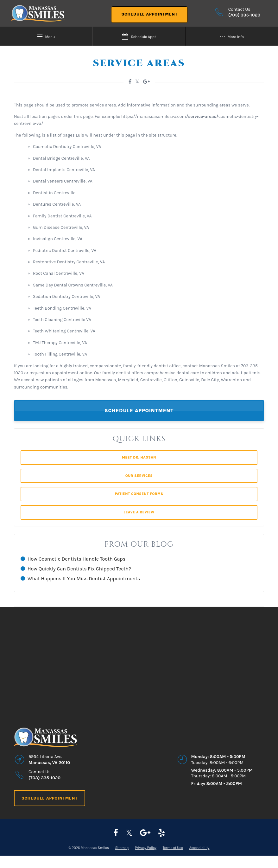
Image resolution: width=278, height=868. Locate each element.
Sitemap (122, 848)
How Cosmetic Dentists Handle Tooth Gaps (76, 559)
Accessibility (199, 848)
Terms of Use (173, 848)
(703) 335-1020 (244, 15)
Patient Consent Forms (139, 494)
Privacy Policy (146, 848)
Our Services (139, 476)
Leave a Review (139, 512)
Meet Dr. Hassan (139, 457)
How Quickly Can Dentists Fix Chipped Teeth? (79, 569)
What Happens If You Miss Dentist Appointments (84, 579)
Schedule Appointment (150, 14)
